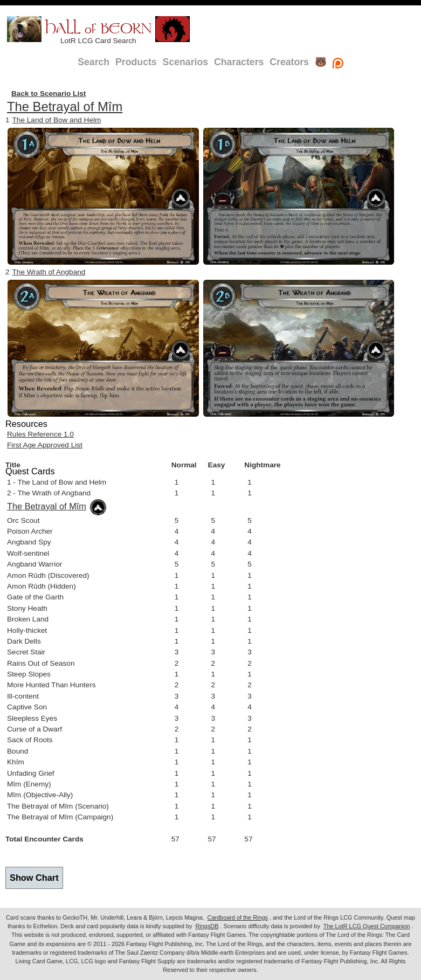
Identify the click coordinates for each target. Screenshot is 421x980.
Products (136, 62)
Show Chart (34, 878)
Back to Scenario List (49, 94)
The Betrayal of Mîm (65, 106)
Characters (239, 62)
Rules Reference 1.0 (40, 434)
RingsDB (207, 926)
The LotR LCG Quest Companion (367, 926)
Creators (289, 62)
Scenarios (185, 62)
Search (94, 62)
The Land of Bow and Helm (57, 120)
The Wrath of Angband (49, 272)
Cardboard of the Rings (238, 917)
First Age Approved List (45, 445)
